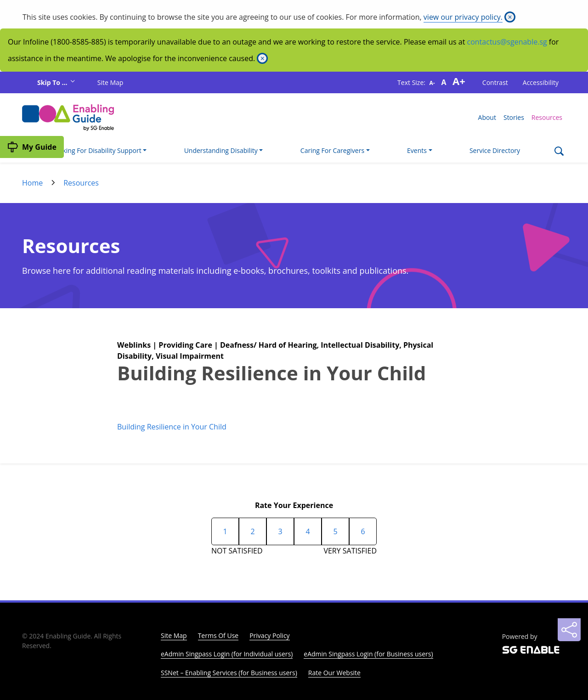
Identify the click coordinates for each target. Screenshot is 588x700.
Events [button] (417, 150)
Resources (547, 117)
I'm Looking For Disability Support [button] (91, 150)
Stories (514, 117)
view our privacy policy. (463, 17)
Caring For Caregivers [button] (332, 150)
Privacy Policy (269, 635)
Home (32, 183)
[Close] (510, 17)
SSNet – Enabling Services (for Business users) (229, 673)
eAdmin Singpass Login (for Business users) (368, 654)
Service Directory (495, 150)
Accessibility (541, 82)
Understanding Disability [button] (221, 150)
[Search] (559, 152)
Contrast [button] (495, 82)
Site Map (110, 82)
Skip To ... (53, 82)
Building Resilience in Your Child (172, 427)
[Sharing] (569, 630)
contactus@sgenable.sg (507, 42)
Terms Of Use (218, 635)
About (487, 117)
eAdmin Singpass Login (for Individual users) (227, 654)
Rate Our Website (334, 673)
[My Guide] (32, 147)
